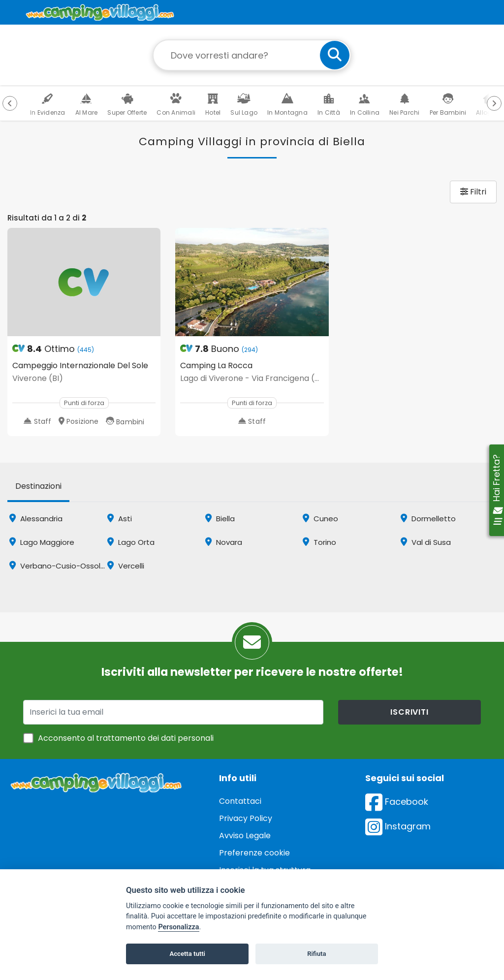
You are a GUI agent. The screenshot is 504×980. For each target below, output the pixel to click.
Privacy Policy (246, 818)
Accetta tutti (187, 954)
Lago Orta (131, 542)
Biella (220, 519)
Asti (120, 519)
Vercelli (126, 566)
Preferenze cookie (254, 853)
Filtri (473, 192)
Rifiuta (316, 954)
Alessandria (36, 519)
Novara (224, 542)
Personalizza (178, 927)
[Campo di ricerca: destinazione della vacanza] (252, 55)
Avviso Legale (245, 836)
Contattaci (240, 801)
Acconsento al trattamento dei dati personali (126, 738)
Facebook (397, 802)
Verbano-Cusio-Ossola (57, 566)
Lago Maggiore (42, 542)
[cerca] (335, 55)
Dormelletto (428, 519)
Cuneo (320, 519)
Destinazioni (38, 486)
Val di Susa (426, 542)
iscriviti (409, 712)
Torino (319, 542)
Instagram (398, 826)
